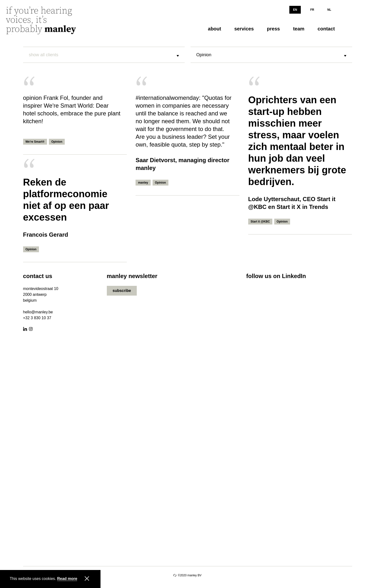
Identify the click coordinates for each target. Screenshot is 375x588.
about (214, 29)
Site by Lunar (175, 575)
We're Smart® (35, 142)
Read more (67, 579)
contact (326, 29)
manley (143, 183)
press (273, 29)
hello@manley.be (38, 312)
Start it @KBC (260, 222)
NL (329, 10)
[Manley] (42, 20)
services (244, 29)
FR (312, 10)
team (299, 29)
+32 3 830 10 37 (37, 318)
